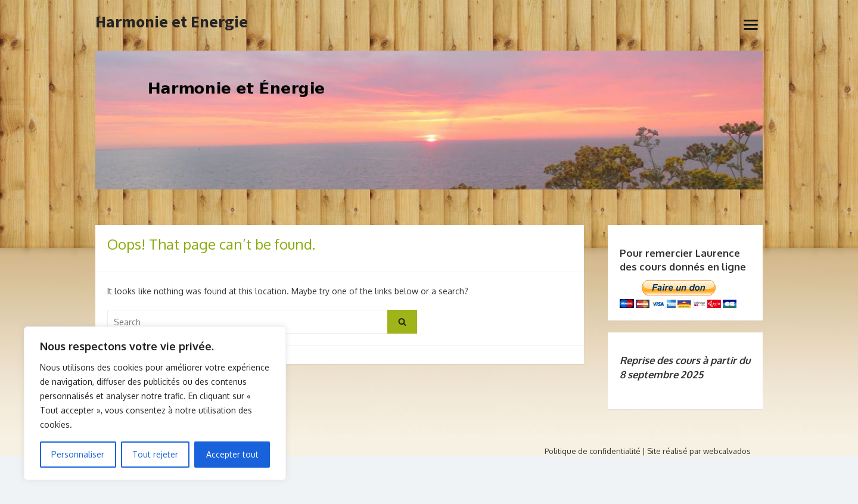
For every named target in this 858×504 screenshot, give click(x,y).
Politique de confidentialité (593, 451)
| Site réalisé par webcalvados (697, 451)
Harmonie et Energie (172, 22)
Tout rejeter (155, 454)
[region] (155, 403)
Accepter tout (232, 454)
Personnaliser (78, 454)
